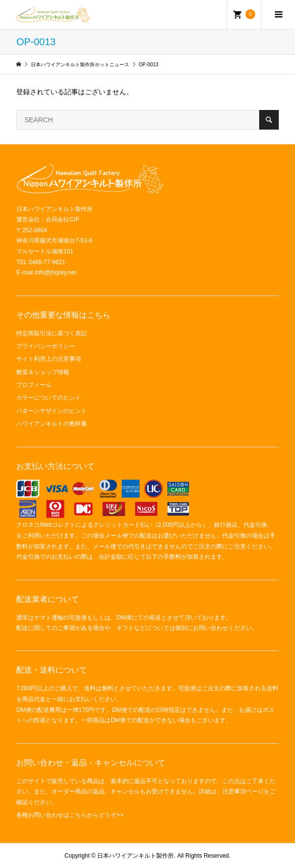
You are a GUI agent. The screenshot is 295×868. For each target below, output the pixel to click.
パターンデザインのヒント (52, 411)
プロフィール (34, 385)
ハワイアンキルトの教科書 (52, 424)
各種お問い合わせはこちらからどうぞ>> (70, 815)
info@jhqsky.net (56, 272)
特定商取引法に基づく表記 (52, 333)
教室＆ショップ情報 (43, 372)
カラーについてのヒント (49, 398)
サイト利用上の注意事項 (49, 359)
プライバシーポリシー (46, 346)
